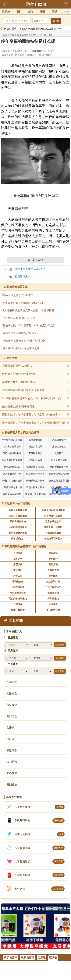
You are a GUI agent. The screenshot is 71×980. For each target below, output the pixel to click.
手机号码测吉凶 (18, 522)
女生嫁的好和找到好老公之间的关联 (23, 390)
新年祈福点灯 (18, 539)
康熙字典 (18, 565)
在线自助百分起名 (53, 539)
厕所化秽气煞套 (59, 460)
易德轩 (31, 4)
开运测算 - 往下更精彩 (17, 503)
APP (66, 12)
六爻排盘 (53, 604)
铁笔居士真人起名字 (35, 494)
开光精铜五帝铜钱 (35, 481)
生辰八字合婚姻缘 (18, 516)
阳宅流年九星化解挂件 (12, 461)
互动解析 (60, 658)
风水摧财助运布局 (12, 474)
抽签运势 (18, 559)
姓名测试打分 (53, 582)
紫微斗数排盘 (18, 610)
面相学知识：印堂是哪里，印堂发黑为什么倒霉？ (31, 415)
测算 (43, 12)
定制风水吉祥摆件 (12, 447)
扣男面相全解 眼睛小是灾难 (18, 406)
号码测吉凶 (18, 582)
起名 (31, 12)
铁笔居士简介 (35, 440)
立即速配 (60, 645)
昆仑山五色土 (59, 447)
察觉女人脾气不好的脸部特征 (19, 382)
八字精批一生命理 (53, 516)
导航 (66, 4)
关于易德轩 (10, 958)
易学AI (6, 12)
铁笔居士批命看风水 (59, 494)
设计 (19, 12)
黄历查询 (53, 565)
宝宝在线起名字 (53, 522)
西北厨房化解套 (12, 467)
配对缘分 (53, 559)
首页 (5, 35)
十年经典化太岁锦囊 (12, 440)
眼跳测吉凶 (53, 593)
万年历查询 (53, 570)
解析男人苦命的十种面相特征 (19, 374)
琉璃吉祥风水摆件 (35, 487)
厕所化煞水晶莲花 (12, 494)
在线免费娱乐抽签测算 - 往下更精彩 (25, 546)
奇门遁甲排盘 (53, 610)
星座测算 (53, 553)
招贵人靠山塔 (35, 447)
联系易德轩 (27, 958)
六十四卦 (18, 576)
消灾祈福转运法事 (35, 474)
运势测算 (53, 576)
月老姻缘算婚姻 (53, 533)
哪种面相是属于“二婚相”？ (30, 269)
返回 (5, 4)
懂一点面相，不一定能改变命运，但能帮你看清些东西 (34, 423)
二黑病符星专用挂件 (12, 487)
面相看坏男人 (23, 277)
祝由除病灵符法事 (35, 467)
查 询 (56, 21)
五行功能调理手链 (12, 453)
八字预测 (18, 553)
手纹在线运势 (18, 587)
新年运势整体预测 (18, 510)
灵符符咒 (59, 453)
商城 (55, 12)
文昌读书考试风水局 (59, 474)
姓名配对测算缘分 (18, 527)
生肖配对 (60, 671)
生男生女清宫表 (18, 593)
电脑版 (42, 958)
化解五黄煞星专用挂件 (59, 481)
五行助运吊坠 (35, 453)
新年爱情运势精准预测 (53, 510)
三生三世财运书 (53, 587)
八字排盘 (18, 604)
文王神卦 (18, 570)
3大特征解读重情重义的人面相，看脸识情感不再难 (32, 398)
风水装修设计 (59, 440)
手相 (42, 4)
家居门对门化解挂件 (12, 481)
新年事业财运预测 (18, 533)
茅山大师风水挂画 (59, 467)
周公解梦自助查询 (18, 599)
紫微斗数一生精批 (53, 527)
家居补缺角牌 (35, 460)
